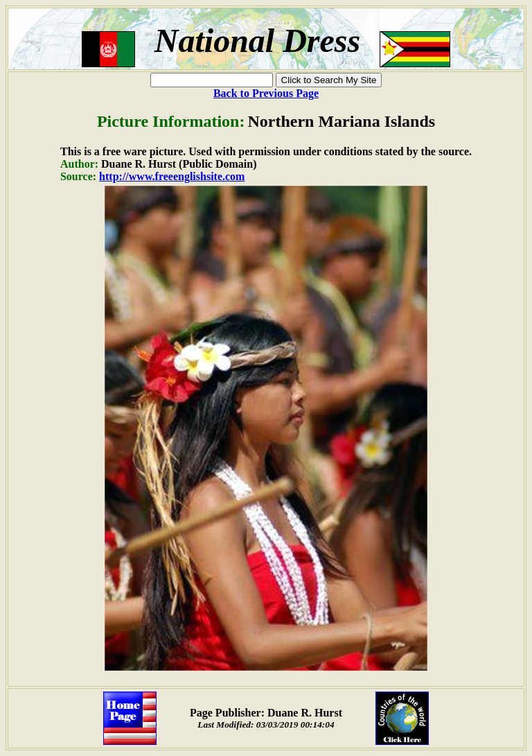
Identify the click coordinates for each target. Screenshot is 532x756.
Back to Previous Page (266, 93)
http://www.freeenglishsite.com (172, 176)
